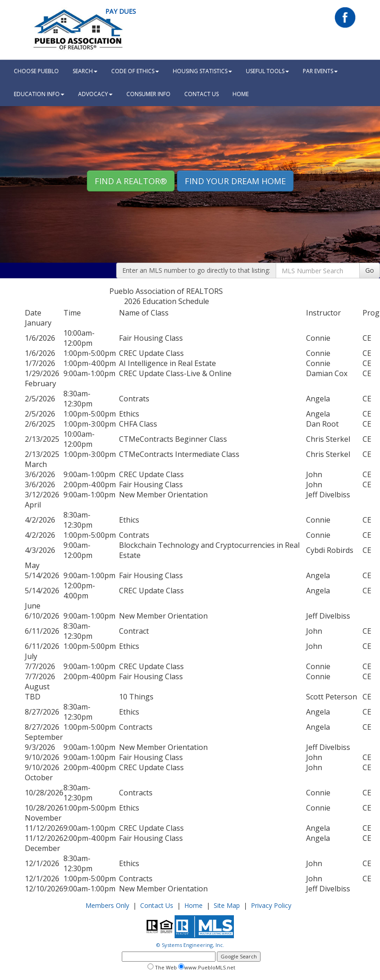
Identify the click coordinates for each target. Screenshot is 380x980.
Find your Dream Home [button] (235, 181)
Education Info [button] (39, 94)
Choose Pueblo (36, 71)
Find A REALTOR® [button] (131, 181)
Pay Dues (121, 11)
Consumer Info (148, 94)
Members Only (107, 905)
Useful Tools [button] (267, 71)
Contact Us (201, 94)
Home (193, 905)
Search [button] (85, 71)
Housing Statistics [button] (202, 71)
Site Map (227, 905)
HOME (241, 94)
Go (370, 270)
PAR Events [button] (320, 71)
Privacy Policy (271, 905)
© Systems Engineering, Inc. (190, 945)
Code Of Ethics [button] (135, 71)
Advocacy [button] (95, 94)
